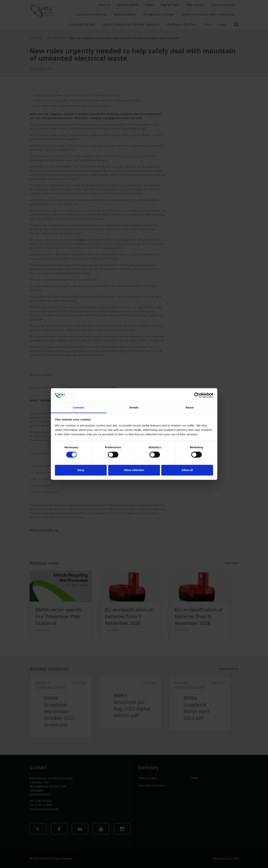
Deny (81, 470)
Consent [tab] (79, 407)
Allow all (187, 470)
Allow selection (134, 470)
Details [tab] (134, 407)
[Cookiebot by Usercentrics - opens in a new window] (197, 395)
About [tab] (190, 407)
